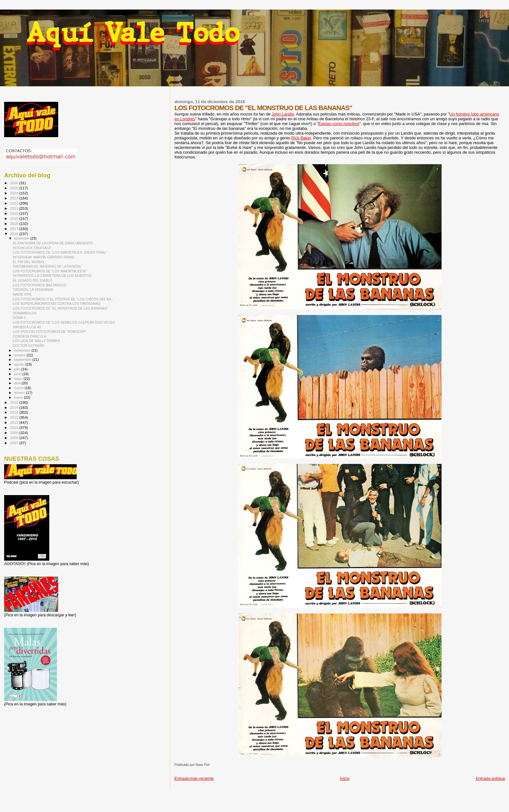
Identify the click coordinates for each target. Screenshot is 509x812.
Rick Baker (301, 138)
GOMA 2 (19, 318)
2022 (14, 203)
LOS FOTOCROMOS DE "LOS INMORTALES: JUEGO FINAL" (60, 252)
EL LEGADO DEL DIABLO (32, 280)
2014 (14, 407)
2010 (14, 427)
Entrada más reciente (194, 778)
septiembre (23, 360)
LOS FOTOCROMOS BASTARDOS (39, 285)
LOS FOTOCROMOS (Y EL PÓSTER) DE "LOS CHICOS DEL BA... (63, 299)
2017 (14, 229)
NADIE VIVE (22, 294)
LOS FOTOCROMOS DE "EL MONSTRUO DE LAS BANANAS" (60, 308)
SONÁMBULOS (25, 313)
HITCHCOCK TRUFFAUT (32, 248)
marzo (19, 388)
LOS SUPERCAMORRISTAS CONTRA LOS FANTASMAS (56, 304)
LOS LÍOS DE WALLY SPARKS (36, 341)
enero (19, 397)
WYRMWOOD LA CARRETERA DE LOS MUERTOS (52, 276)
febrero (20, 393)
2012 (14, 417)
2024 (14, 193)
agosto (20, 364)
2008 (14, 438)
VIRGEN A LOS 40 (27, 327)
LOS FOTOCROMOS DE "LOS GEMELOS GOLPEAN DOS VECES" (64, 322)
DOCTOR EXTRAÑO (29, 346)
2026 (14, 183)
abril (18, 383)
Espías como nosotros (339, 124)
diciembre (22, 238)
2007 (14, 443)
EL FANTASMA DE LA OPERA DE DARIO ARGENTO (53, 243)
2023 (14, 198)
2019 (14, 218)
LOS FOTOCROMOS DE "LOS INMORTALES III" (50, 271)
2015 (14, 402)
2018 (14, 224)
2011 (14, 422)
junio (18, 374)
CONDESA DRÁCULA (29, 336)
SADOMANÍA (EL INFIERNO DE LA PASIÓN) (47, 266)
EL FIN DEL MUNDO (28, 262)
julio (18, 369)
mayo (19, 379)
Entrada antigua (490, 778)
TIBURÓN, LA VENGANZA (33, 290)
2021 (14, 208)
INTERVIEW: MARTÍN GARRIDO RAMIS (43, 257)
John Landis (283, 114)
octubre (20, 355)
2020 (14, 213)
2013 (14, 412)
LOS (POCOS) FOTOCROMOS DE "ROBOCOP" (49, 332)
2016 (14, 234)
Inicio (345, 778)
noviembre (23, 350)
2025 (14, 188)
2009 (14, 433)
